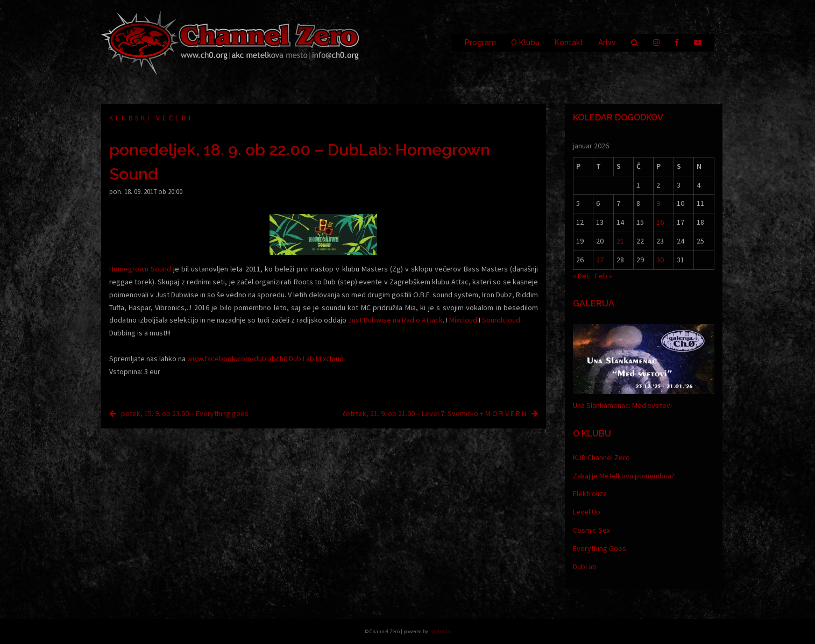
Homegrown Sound (140, 269)
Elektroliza (590, 493)
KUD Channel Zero (601, 457)
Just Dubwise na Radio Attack (395, 320)
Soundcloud (501, 320)
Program (480, 42)
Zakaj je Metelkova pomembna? (624, 476)
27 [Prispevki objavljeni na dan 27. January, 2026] (600, 260)
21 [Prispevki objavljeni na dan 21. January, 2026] (620, 241)
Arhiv (607, 42)
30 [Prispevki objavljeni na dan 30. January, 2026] (660, 260)
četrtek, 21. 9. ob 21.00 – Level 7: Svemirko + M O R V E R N (434, 413)
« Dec (582, 276)
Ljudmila (440, 631)
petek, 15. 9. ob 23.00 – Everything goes (185, 413)
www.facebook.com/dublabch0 (237, 359)
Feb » (604, 276)
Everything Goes (600, 548)
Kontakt (569, 42)
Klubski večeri (151, 118)
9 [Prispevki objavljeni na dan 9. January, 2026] (658, 203)
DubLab (585, 567)
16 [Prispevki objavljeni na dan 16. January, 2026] (660, 222)
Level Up (587, 512)
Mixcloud (463, 320)
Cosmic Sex (591, 530)
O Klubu (525, 42)
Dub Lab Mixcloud (316, 359)
